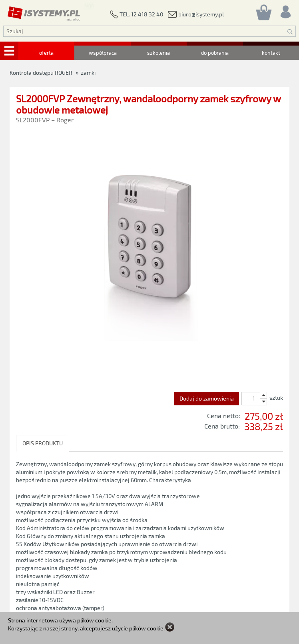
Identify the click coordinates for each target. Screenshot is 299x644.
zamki (88, 73)
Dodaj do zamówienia (207, 398)
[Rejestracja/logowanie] (285, 10)
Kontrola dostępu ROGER (41, 73)
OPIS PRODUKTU (43, 443)
